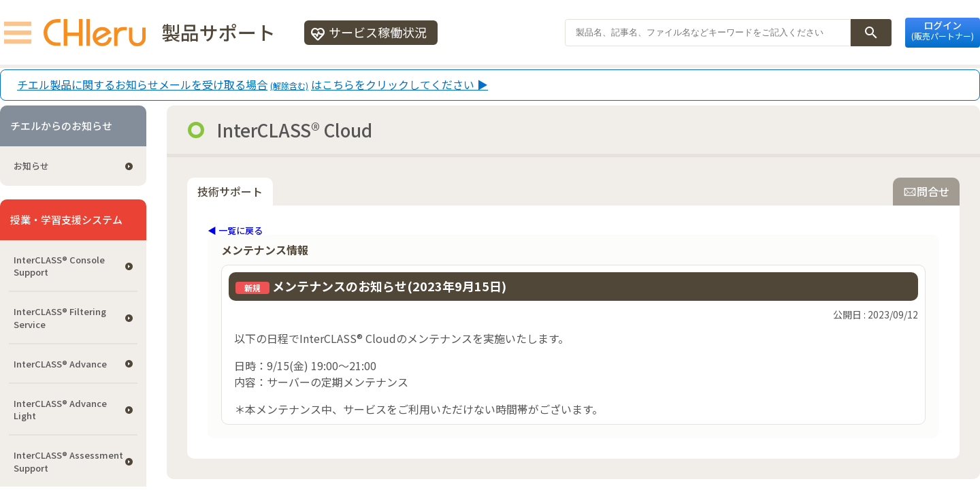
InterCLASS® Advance (60, 364)
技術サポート (230, 191)
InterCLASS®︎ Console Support (59, 266)
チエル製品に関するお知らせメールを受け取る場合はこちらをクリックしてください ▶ (252, 85)
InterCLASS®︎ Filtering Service (60, 317)
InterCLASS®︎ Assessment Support (68, 461)
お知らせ (31, 166)
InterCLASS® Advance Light (60, 409)
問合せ (926, 191)
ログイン (943, 30)
